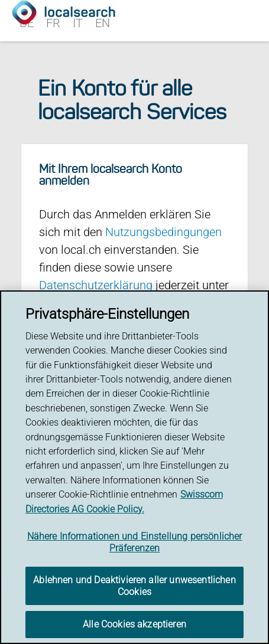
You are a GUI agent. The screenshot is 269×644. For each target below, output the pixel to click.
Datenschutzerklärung (96, 285)
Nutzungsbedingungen (163, 232)
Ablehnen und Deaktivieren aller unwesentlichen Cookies (134, 586)
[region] (134, 467)
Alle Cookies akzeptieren (134, 624)
